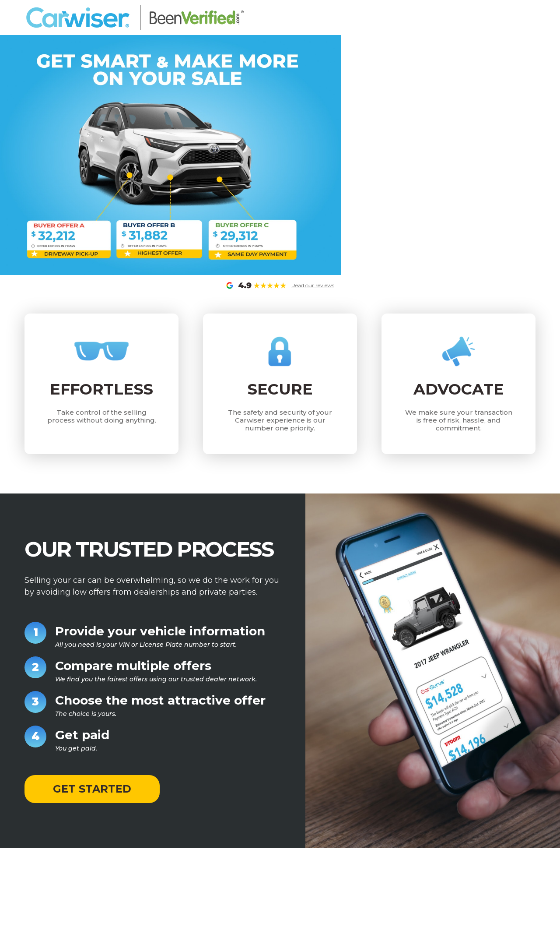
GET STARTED (92, 789)
